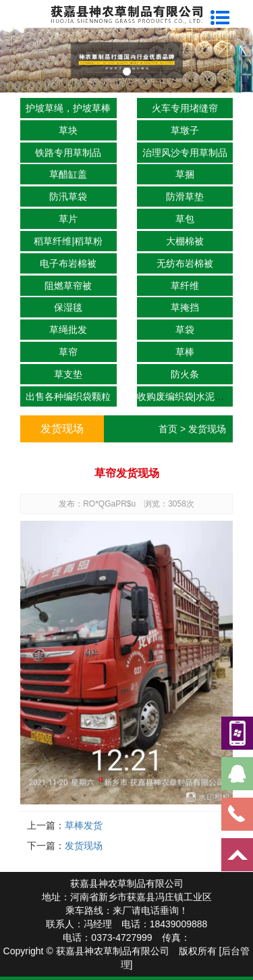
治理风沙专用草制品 (185, 153)
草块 (68, 130)
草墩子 (185, 130)
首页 (168, 429)
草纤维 (185, 286)
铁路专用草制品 (68, 153)
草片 (68, 219)
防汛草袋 (68, 197)
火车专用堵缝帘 (185, 108)
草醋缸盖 (68, 174)
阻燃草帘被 (68, 286)
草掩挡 (185, 307)
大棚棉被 (185, 241)
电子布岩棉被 (68, 263)
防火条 (185, 374)
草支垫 (68, 374)
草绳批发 (68, 330)
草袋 (185, 330)
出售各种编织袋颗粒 (68, 396)
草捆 (185, 174)
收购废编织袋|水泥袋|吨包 (191, 396)
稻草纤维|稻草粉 (68, 241)
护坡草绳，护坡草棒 (68, 108)
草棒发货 (84, 825)
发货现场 (207, 429)
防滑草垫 (185, 197)
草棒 (185, 352)
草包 (185, 219)
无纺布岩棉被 (185, 263)
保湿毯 (68, 307)
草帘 (68, 352)
